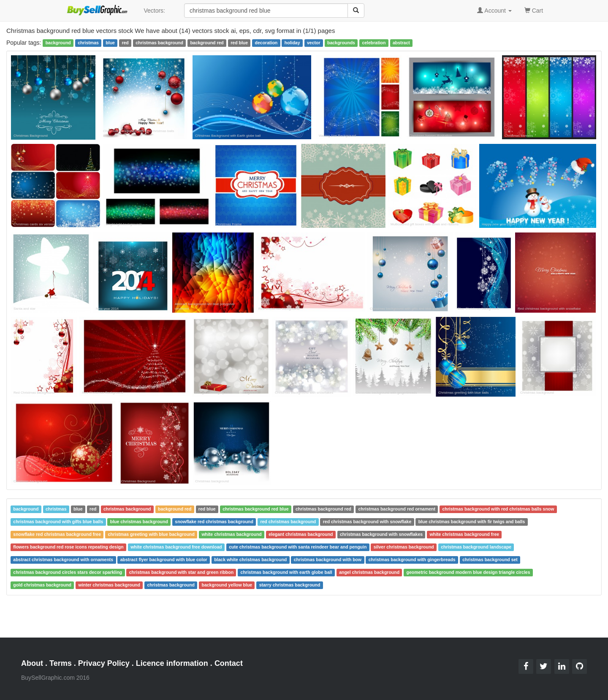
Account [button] (494, 11)
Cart (534, 10)
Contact (229, 663)
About (32, 663)
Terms (61, 663)
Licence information (172, 663)
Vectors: (154, 11)
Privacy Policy (104, 663)
